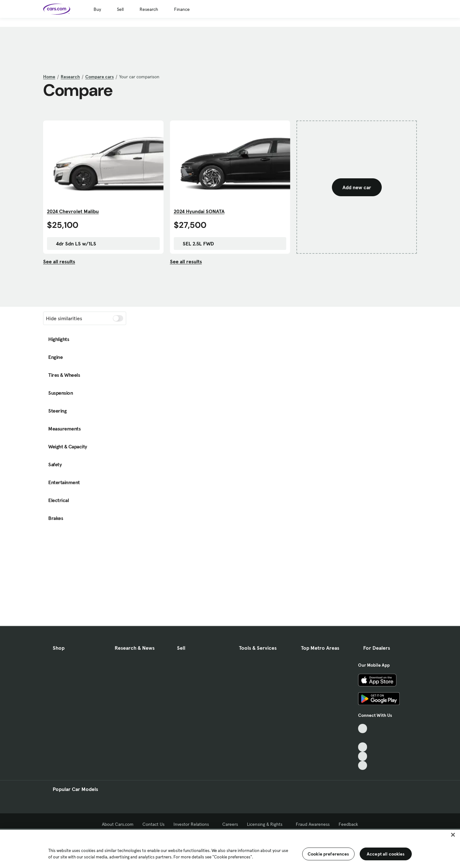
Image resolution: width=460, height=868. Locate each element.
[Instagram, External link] (363, 756)
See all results (59, 261)
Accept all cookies (386, 854)
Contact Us (153, 824)
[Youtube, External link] (363, 747)
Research (149, 9)
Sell (120, 9)
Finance (182, 9)
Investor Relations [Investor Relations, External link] (193, 824)
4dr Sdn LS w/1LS (73, 244)
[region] (230, 848)
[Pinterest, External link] (363, 766)
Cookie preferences (328, 854)
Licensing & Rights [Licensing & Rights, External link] (267, 824)
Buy (97, 9)
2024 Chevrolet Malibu (73, 211)
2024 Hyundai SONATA (199, 211)
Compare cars (100, 77)
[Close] (453, 835)
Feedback (348, 824)
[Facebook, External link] (363, 738)
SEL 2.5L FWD (195, 244)
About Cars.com (118, 824)
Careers (230, 824)
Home (49, 77)
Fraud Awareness (313, 824)
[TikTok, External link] (363, 728)
